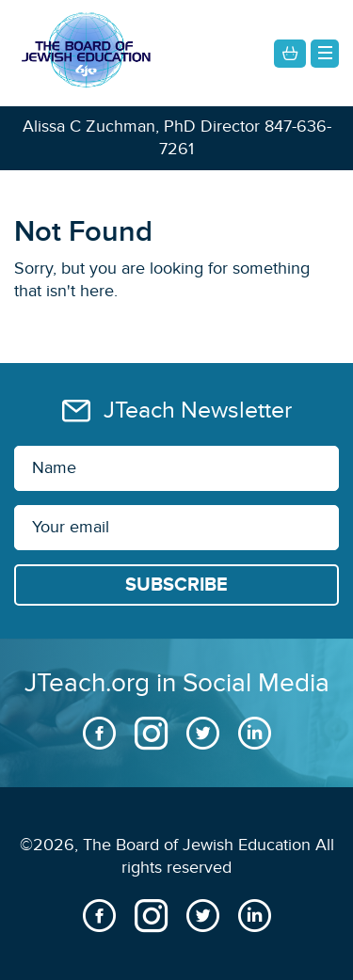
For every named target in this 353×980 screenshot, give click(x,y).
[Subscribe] (176, 585)
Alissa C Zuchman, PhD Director (141, 126)
